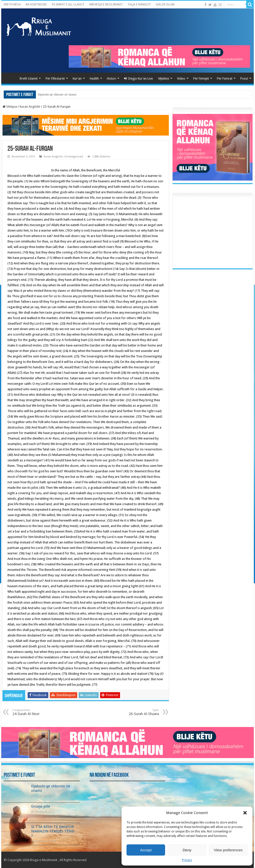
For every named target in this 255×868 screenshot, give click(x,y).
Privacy (187, 860)
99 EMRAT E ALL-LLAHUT (68, 4)
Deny (187, 850)
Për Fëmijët (201, 78)
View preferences (228, 850)
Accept (146, 850)
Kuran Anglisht (30, 107)
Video (181, 78)
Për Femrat (225, 78)
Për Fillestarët (55, 78)
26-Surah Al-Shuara (133, 712)
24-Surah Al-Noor (38, 712)
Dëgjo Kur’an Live (138, 78)
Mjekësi (164, 78)
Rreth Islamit (29, 78)
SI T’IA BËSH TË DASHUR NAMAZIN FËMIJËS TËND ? (53, 831)
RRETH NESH (12, 4)
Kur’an (77, 78)
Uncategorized (74, 157)
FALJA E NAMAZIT (139, 4)
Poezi (244, 78)
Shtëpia (10, 107)
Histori (111, 78)
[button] (245, 813)
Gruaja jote (41, 806)
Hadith (94, 78)
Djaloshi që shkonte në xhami (57, 94)
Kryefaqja (10, 78)
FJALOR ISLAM (165, 4)
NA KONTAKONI (36, 4)
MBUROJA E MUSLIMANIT (106, 4)
